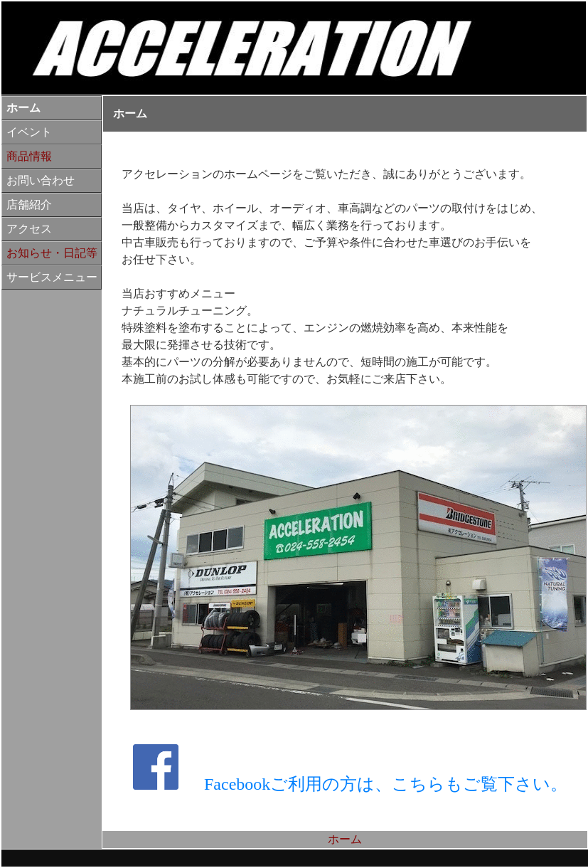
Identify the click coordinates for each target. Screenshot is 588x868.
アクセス (29, 229)
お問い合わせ (41, 180)
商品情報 (29, 156)
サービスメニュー (52, 277)
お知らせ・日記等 (52, 253)
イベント (29, 132)
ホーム (23, 108)
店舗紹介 (29, 205)
